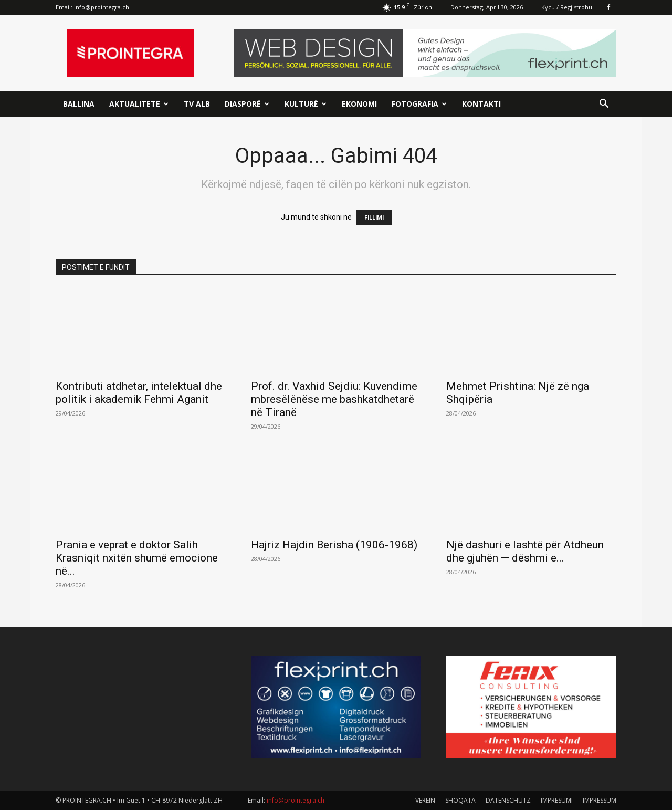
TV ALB (197, 104)
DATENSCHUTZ (508, 800)
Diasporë (247, 104)
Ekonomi (359, 104)
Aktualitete (139, 104)
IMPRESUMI (557, 800)
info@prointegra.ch (102, 7)
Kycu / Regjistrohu (567, 7)
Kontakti (481, 104)
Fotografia (419, 104)
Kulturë (306, 104)
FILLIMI (374, 218)
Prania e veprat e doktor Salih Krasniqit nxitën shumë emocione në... (137, 558)
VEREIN (425, 800)
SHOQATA (460, 800)
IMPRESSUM (600, 800)
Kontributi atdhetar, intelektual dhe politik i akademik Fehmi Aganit (139, 393)
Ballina (79, 104)
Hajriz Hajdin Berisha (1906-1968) (334, 545)
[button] (604, 105)
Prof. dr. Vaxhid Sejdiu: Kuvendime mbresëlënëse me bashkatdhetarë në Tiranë (334, 399)
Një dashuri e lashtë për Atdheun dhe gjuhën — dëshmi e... (525, 551)
